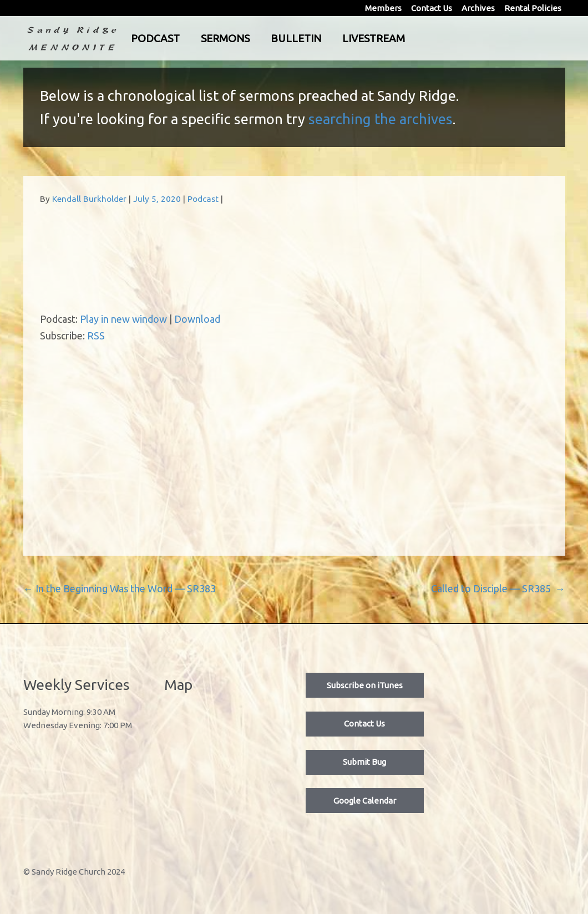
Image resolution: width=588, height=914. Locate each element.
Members (383, 8)
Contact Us (432, 8)
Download (197, 319)
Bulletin (341, 38)
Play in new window (123, 319)
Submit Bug (364, 762)
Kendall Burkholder (89, 199)
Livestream (419, 38)
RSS (96, 336)
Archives (478, 8)
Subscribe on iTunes (365, 685)
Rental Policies (533, 8)
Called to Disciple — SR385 (498, 588)
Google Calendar (365, 801)
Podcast (201, 38)
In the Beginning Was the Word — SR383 (120, 588)
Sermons (271, 38)
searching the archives (381, 119)
